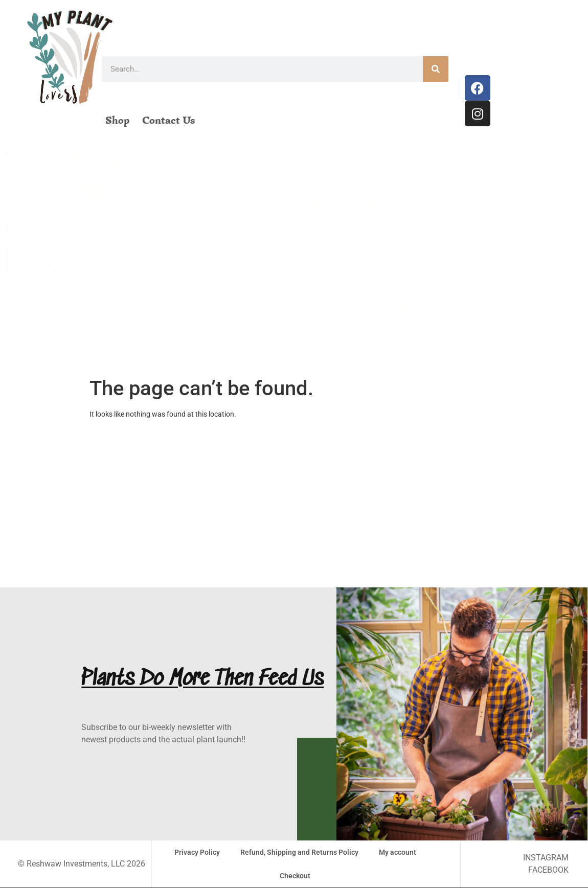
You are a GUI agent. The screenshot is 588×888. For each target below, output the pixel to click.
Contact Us (168, 120)
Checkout (295, 876)
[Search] (436, 69)
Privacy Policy (197, 852)
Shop (117, 120)
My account (398, 852)
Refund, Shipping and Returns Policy (299, 852)
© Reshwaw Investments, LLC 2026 (82, 864)
